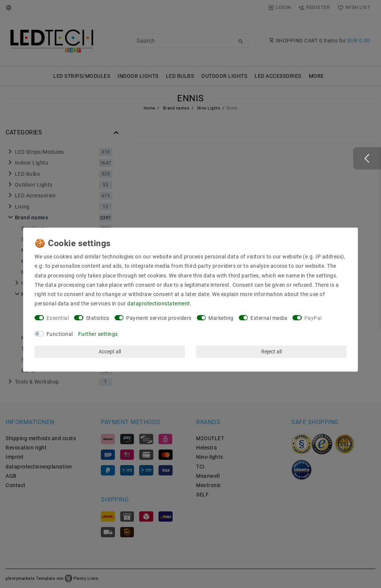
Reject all (271, 352)
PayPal (313, 318)
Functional (60, 334)
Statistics (98, 318)
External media (269, 318)
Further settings (98, 334)
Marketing (221, 318)
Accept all (110, 352)
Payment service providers (159, 318)
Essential (58, 318)
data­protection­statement (159, 303)
